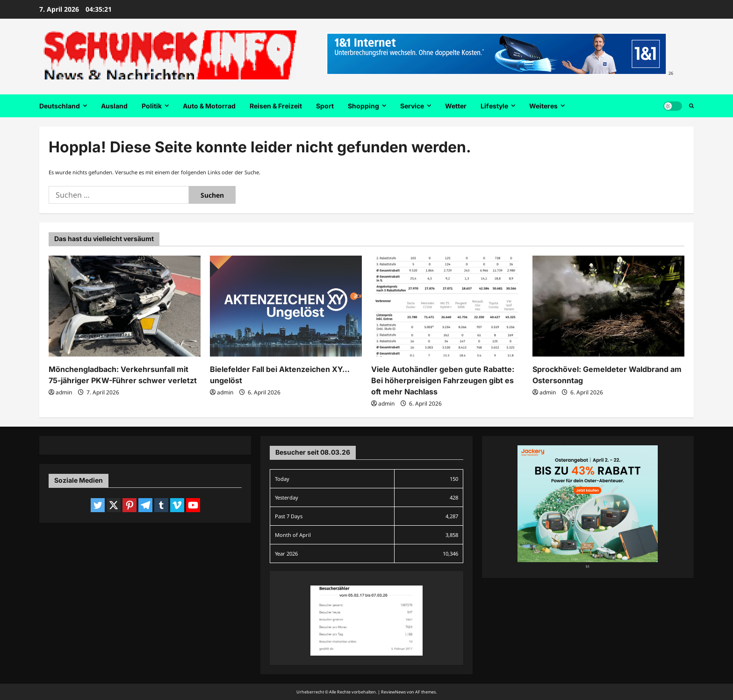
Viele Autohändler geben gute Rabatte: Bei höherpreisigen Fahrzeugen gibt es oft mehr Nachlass (443, 380)
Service (412, 106)
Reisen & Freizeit (276, 106)
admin (64, 392)
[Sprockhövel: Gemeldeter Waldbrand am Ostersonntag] (608, 306)
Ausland (114, 106)
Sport (325, 106)
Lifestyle (494, 106)
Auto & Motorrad (209, 106)
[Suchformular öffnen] (691, 106)
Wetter (456, 106)
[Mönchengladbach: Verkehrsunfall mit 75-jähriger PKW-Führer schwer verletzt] (125, 306)
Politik (152, 106)
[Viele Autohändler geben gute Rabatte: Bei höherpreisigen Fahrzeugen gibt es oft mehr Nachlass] (447, 306)
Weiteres (543, 106)
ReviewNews (393, 692)
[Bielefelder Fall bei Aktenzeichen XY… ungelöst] (286, 306)
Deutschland (60, 106)
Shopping (363, 106)
